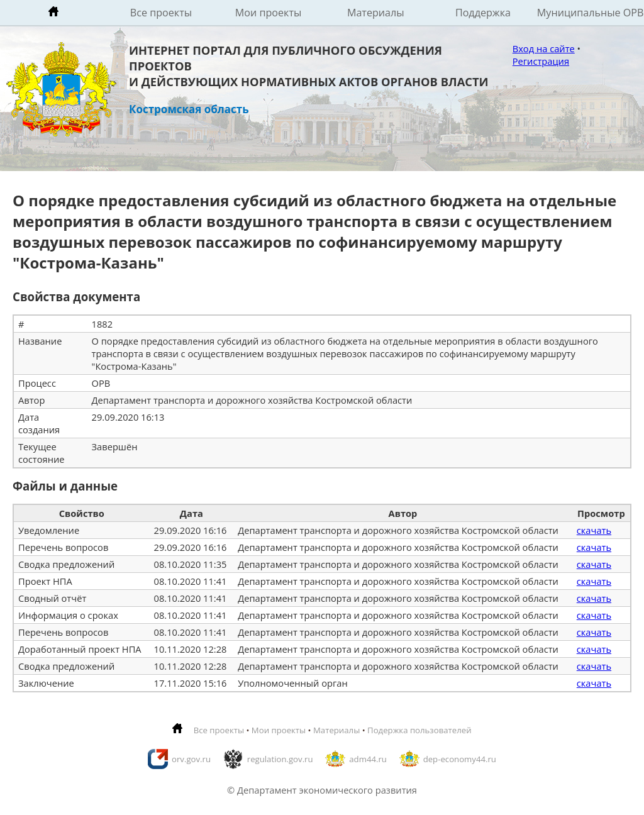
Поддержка (483, 13)
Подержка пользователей (419, 730)
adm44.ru (368, 759)
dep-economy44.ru (460, 759)
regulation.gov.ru (280, 759)
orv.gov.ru (191, 759)
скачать (594, 530)
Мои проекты (269, 13)
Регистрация (541, 61)
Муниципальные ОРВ (591, 13)
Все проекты (161, 13)
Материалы (376, 13)
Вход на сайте (544, 48)
